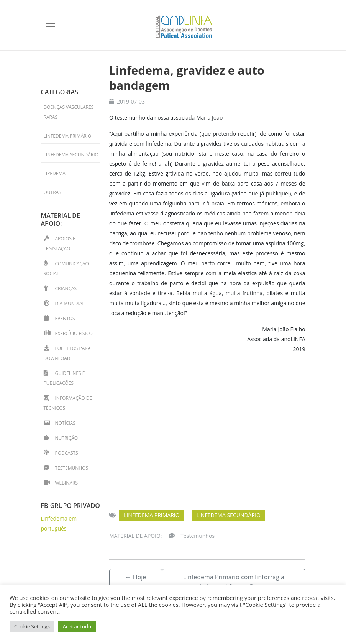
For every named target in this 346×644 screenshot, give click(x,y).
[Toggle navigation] (51, 27)
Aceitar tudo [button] (77, 626)
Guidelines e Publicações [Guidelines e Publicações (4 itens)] (64, 378)
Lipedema (55, 173)
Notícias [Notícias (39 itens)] (65, 423)
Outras (52, 192)
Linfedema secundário (229, 515)
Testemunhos (198, 536)
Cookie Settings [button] (32, 626)
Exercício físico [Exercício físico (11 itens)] (74, 333)
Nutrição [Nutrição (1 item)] (67, 438)
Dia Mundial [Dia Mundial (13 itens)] (70, 303)
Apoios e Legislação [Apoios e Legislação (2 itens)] (60, 244)
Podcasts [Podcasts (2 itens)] (67, 453)
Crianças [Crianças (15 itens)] (66, 288)
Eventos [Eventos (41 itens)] (65, 318)
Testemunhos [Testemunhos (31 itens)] (72, 468)
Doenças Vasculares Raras (69, 112)
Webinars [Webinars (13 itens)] (66, 483)
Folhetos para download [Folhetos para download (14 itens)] (67, 353)
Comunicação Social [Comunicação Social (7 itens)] (66, 269)
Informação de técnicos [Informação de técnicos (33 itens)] (68, 403)
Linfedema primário (152, 515)
